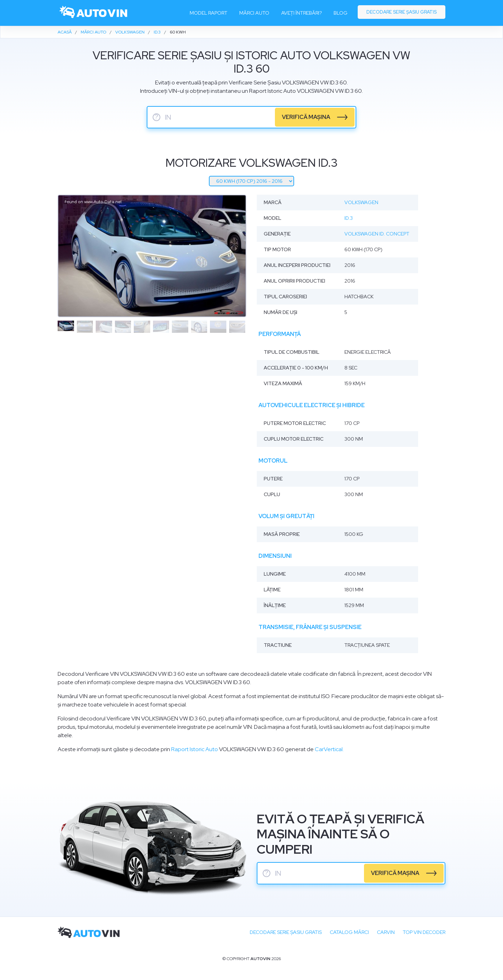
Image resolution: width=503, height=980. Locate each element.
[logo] (94, 13)
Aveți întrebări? (301, 13)
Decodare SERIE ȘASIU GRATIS (286, 932)
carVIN (386, 932)
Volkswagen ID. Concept (377, 234)
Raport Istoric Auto (195, 749)
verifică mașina (306, 117)
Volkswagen (361, 202)
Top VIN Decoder (424, 932)
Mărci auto (254, 13)
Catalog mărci (349, 932)
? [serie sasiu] (156, 117)
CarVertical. (329, 749)
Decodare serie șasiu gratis (402, 12)
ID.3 (349, 218)
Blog (341, 13)
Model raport (209, 13)
